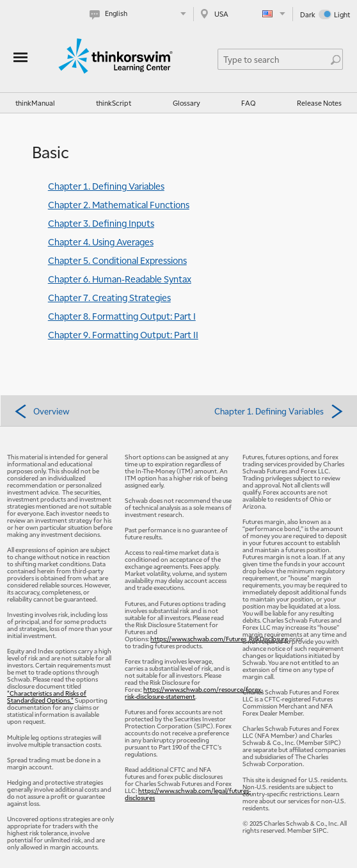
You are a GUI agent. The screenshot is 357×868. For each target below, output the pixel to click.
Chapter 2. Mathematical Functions (119, 204)
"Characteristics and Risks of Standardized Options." (47, 696)
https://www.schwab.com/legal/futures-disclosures (188, 794)
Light (342, 14)
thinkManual (35, 103)
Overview (42, 411)
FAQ (249, 103)
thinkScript (114, 103)
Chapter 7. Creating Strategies (109, 297)
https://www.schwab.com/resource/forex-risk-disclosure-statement (194, 692)
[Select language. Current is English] (140, 14)
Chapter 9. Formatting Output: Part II (123, 334)
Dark (308, 14)
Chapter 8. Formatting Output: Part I (122, 316)
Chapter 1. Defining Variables (106, 186)
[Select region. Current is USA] (243, 14)
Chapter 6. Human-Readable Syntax (120, 279)
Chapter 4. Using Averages (101, 242)
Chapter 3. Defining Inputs (101, 223)
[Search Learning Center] (274, 59)
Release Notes (319, 103)
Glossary (186, 103)
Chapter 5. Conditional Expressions (117, 260)
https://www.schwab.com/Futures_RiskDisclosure (219, 638)
